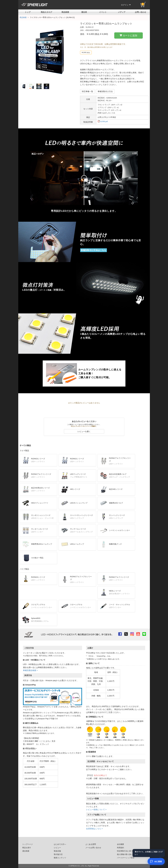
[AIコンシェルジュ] (156, 861)
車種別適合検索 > (30, 670)
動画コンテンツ (60, 858)
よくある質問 (91, 844)
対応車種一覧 (87, 91)
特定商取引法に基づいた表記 (128, 851)
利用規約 (120, 848)
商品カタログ (46, 12)
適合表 (84, 12)
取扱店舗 (57, 851)
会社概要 (120, 844)
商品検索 (65, 12)
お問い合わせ (140, 12)
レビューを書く (84, 431)
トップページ (28, 844)
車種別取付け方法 (105, 91)
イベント (103, 12)
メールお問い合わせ (93, 848)
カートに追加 (128, 35)
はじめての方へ (60, 844)
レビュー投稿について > (96, 810)
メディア (122, 12)
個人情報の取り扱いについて (128, 854)
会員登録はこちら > (94, 829)
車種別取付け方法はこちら (94, 250)
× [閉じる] (162, 851)
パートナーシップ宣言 (126, 858)
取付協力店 (58, 854)
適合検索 (26, 851)
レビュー (57, 848)
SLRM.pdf (103, 122)
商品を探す (27, 848)
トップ (28, 12)
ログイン (126, 5)
